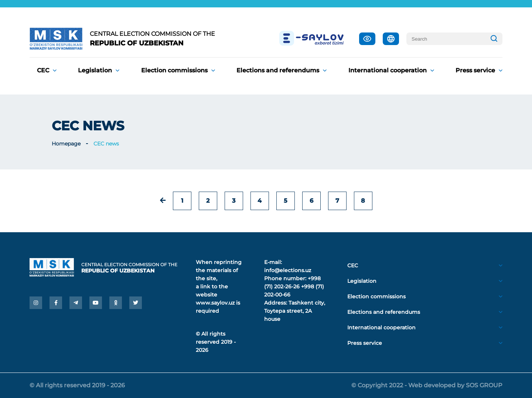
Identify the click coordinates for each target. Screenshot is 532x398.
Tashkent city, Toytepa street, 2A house (295, 311)
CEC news (106, 144)
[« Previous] (163, 200)
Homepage (66, 144)
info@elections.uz (288, 270)
